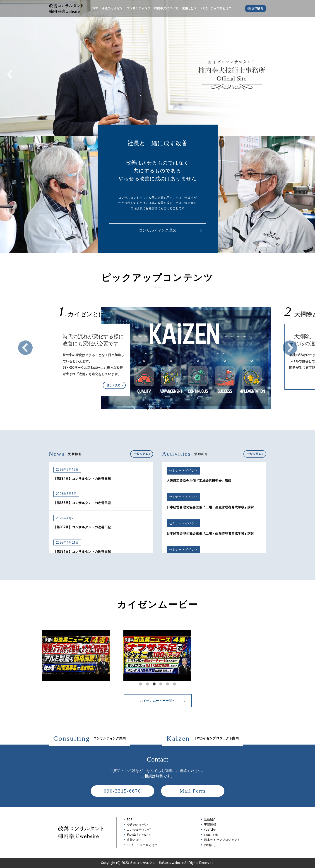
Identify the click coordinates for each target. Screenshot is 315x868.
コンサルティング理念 (157, 230)
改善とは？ (189, 8)
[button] (10, 74)
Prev (25, 348)
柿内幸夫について (166, 8)
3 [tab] (154, 684)
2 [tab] (147, 684)
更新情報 (210, 825)
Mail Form (193, 791)
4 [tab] (161, 684)
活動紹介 (210, 819)
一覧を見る (141, 454)
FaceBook (211, 835)
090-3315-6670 (122, 791)
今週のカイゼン (112, 8)
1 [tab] (141, 684)
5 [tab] (168, 684)
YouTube (210, 830)
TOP (95, 8)
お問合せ (258, 8)
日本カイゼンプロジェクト (222, 840)
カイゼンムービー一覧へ (162, 701)
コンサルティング (138, 8)
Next (290, 348)
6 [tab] (175, 684)
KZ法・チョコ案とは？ (216, 8)
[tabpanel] (158, 655)
